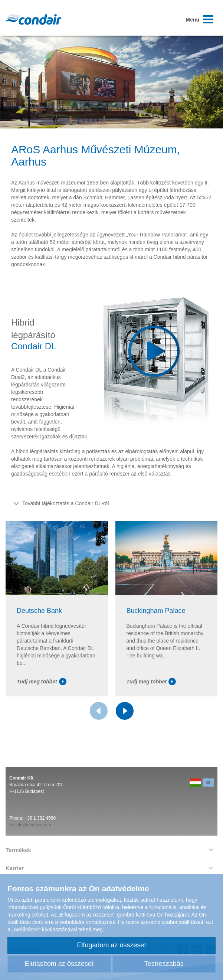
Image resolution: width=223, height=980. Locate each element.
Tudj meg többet (42, 682)
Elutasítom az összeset (59, 964)
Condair (33, 19)
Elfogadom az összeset (111, 945)
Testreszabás (164, 964)
